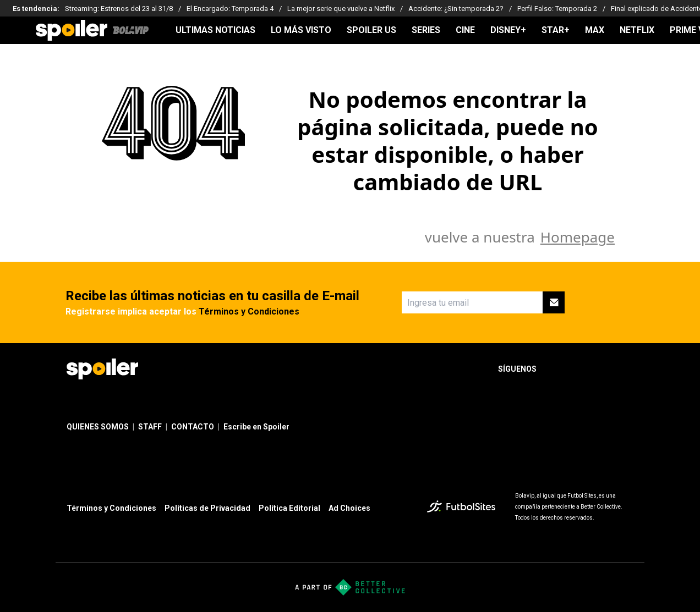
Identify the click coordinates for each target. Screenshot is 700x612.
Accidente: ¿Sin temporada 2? (456, 9)
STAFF (150, 427)
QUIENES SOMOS (98, 427)
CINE (465, 30)
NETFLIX (637, 30)
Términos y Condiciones (249, 311)
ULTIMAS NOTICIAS (215, 30)
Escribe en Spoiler (256, 427)
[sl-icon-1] (554, 369)
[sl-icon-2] (578, 369)
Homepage (578, 237)
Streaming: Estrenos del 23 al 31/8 (119, 9)
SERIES (426, 30)
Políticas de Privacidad (207, 508)
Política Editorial (289, 508)
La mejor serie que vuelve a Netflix (341, 9)
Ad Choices (349, 508)
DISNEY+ (508, 30)
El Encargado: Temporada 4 (230, 9)
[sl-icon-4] (627, 369)
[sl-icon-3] (603, 369)
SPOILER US (371, 30)
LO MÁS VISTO (301, 30)
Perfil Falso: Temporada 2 (557, 9)
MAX (595, 30)
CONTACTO (193, 427)
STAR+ (556, 30)
